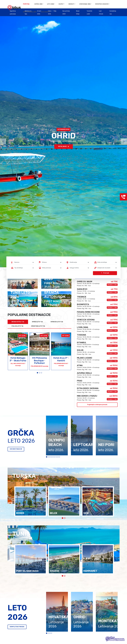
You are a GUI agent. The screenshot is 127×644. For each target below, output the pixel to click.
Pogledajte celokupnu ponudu (97, 405)
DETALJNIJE (64, 146)
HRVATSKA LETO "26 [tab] (38, 326)
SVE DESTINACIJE (16, 449)
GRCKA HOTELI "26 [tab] (18, 322)
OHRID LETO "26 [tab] (37, 322)
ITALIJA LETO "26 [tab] (17, 326)
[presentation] (3, 141)
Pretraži (105, 273)
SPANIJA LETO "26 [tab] (57, 322)
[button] (37, 373)
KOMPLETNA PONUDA (17, 627)
